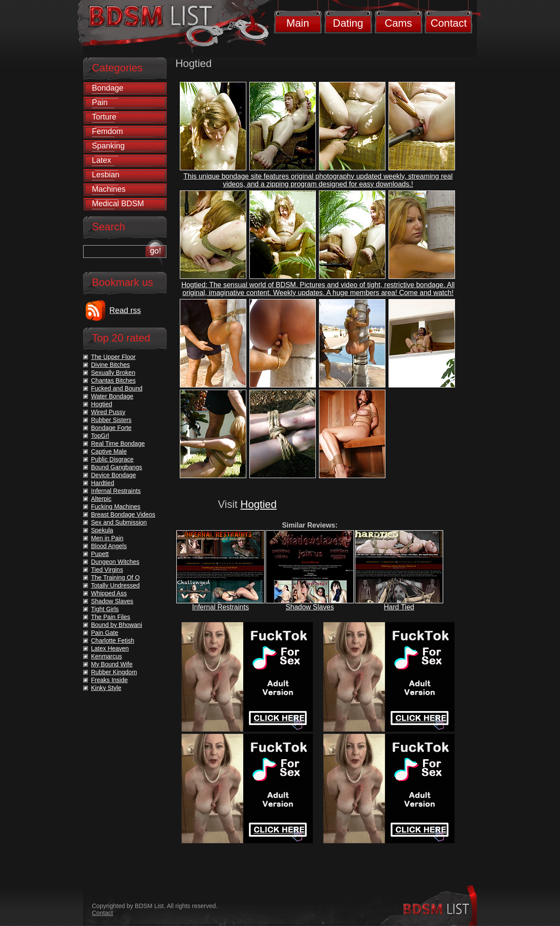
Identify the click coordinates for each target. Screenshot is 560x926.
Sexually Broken (113, 373)
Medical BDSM (118, 204)
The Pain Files (110, 617)
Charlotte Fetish (113, 641)
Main (297, 23)
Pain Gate (105, 633)
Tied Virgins (107, 570)
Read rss (125, 310)
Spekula (102, 530)
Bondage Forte (111, 428)
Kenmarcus (107, 656)
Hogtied (259, 504)
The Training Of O (115, 577)
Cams (398, 23)
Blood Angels (109, 546)
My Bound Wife (112, 664)
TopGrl (100, 436)
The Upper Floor (113, 357)
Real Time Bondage (118, 444)
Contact (449, 23)
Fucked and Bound (117, 388)
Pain (100, 102)
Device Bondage (114, 475)
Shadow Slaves (310, 607)
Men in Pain (107, 538)
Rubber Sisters (111, 420)
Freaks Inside (109, 680)
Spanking (108, 146)
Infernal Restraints (220, 607)
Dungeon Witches (115, 562)
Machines (109, 189)
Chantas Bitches (113, 380)
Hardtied (103, 483)
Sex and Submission (119, 522)
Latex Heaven (110, 648)
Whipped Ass (109, 593)
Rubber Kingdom (114, 672)
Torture (104, 117)
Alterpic (101, 499)
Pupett (100, 554)
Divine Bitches (110, 365)
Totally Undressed (115, 585)
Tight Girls (105, 609)
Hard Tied (399, 607)
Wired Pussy (108, 412)
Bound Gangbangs (117, 467)
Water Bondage (112, 396)
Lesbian (106, 175)
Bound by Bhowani (117, 625)
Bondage (108, 88)
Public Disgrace (112, 459)
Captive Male (109, 451)
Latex (101, 160)
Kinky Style (106, 688)
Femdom (107, 131)
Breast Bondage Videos (123, 514)
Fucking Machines (116, 507)
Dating (348, 23)
